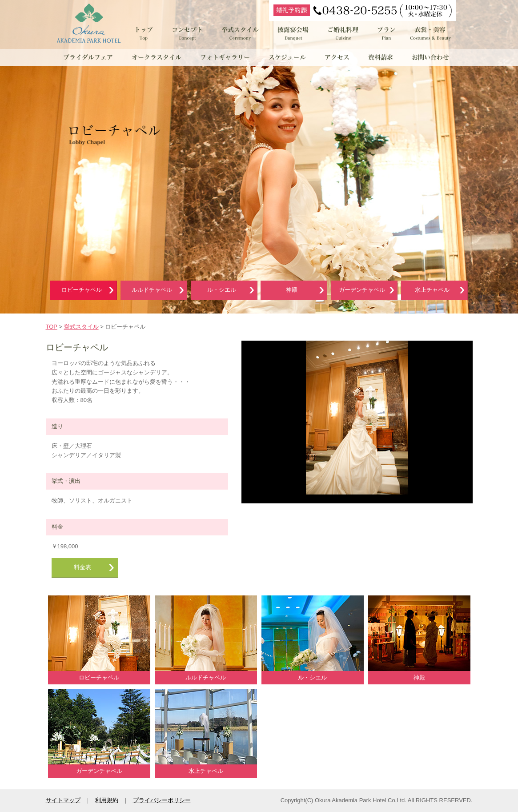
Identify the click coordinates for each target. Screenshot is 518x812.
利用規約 (107, 800)
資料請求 (380, 57)
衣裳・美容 (430, 33)
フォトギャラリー (226, 57)
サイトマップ (63, 800)
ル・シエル (222, 290)
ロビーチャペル (82, 290)
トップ (144, 33)
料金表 (82, 567)
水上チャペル (432, 290)
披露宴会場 (294, 33)
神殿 (292, 290)
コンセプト (187, 33)
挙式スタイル (239, 33)
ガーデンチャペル (362, 290)
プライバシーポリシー (162, 800)
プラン (386, 33)
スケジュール (288, 57)
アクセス (338, 57)
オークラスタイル (157, 57)
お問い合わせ (429, 57)
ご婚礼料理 (344, 33)
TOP (52, 327)
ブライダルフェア (88, 57)
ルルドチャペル (152, 290)
